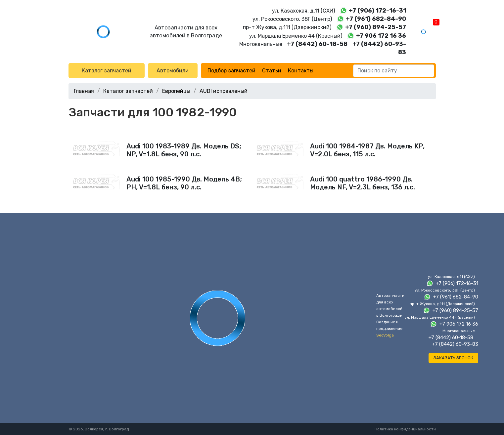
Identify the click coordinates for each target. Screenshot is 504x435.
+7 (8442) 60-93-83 (455, 344)
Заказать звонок (453, 358)
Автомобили (173, 71)
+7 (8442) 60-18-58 (317, 44)
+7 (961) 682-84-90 (376, 19)
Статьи (272, 71)
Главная (84, 91)
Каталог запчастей (107, 71)
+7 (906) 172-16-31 (377, 11)
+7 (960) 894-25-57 (376, 27)
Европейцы (176, 91)
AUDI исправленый (224, 91)
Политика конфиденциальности (405, 429)
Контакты (301, 71)
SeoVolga (385, 335)
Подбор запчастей (231, 71)
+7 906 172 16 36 (381, 36)
